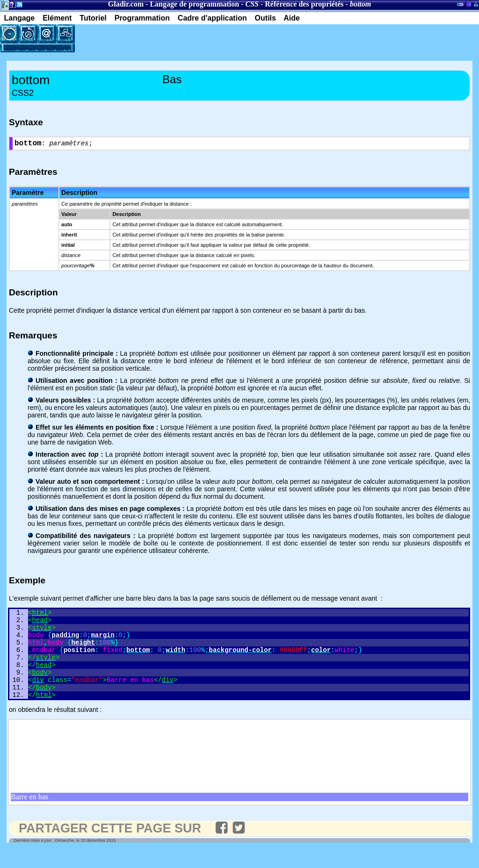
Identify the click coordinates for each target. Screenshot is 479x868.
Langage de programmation (194, 4)
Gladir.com (126, 4)
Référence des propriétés (304, 4)
